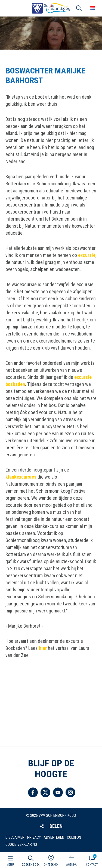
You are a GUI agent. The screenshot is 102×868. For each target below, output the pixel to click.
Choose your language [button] (92, 8)
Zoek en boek (31, 865)
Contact (92, 865)
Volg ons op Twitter (45, 792)
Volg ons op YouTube (58, 792)
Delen (56, 826)
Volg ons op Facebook (33, 792)
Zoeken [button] (79, 8)
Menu (10, 865)
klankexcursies (21, 477)
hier (43, 648)
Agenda (71, 865)
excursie (87, 255)
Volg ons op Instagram (70, 792)
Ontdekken (51, 865)
